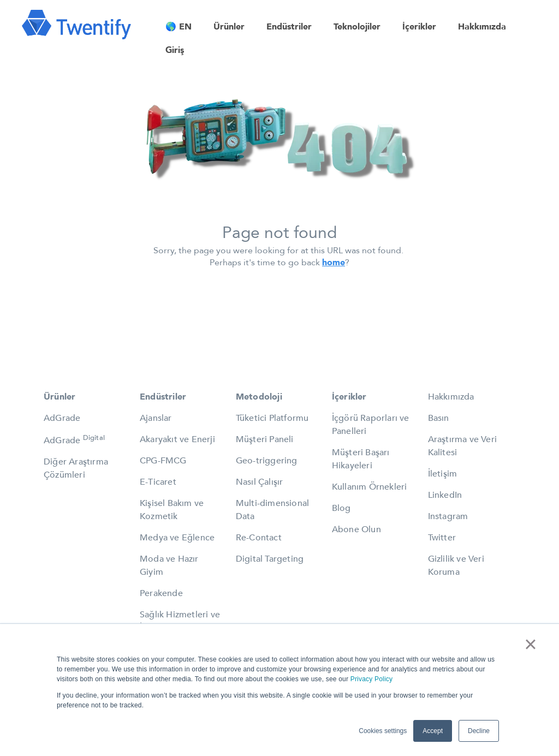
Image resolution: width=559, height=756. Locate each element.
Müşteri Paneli (265, 439)
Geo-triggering (267, 461)
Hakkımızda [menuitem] (482, 27)
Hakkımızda (451, 397)
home (334, 263)
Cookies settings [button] (383, 731)
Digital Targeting (270, 559)
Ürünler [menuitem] (229, 27)
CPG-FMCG (163, 461)
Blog (341, 508)
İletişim (443, 474)
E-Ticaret (158, 482)
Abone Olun (356, 529)
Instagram (448, 516)
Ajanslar (156, 418)
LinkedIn (445, 495)
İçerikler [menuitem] (419, 27)
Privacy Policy (371, 679)
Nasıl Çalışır (260, 482)
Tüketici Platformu (272, 418)
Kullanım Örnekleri (370, 487)
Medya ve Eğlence (177, 538)
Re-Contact (259, 538)
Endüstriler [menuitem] (289, 27)
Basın (439, 418)
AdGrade (62, 418)
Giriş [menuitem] (175, 50)
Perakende (161, 593)
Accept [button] (433, 731)
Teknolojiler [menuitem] (357, 27)
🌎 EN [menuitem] (179, 27)
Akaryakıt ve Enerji (177, 439)
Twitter (442, 538)
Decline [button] (479, 731)
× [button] (530, 644)
